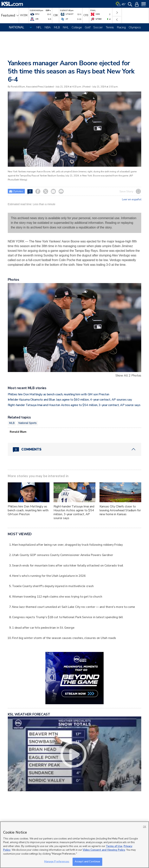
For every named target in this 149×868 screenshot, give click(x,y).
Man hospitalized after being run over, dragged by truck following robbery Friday (67, 545)
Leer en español (132, 200)
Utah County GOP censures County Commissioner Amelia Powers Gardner (63, 555)
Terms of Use (114, 846)
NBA (48, 27)
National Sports (28, 423)
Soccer (98, 27)
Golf (87, 27)
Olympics (135, 27)
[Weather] (120, 4)
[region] (74, 845)
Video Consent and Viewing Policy (104, 850)
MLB (57, 27)
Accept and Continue (87, 862)
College (77, 27)
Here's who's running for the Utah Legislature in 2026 (49, 576)
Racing (121, 27)
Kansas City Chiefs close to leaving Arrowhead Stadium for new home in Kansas (120, 510)
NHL (66, 27)
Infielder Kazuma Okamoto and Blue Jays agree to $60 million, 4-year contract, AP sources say (70, 400)
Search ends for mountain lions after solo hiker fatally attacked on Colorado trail (68, 565)
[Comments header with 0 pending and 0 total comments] (75, 449)
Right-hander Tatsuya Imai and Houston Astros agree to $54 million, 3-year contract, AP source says (74, 405)
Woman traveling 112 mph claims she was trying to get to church (57, 597)
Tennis (110, 27)
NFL (39, 27)
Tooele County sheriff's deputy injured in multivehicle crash (53, 586)
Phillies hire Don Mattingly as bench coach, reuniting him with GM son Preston (58, 394)
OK (145, 827)
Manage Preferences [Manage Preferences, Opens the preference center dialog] (57, 862)
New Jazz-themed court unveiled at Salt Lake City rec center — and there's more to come (74, 607)
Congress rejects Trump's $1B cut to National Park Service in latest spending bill (67, 617)
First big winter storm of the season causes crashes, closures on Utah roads (64, 638)
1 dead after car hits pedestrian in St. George (43, 628)
